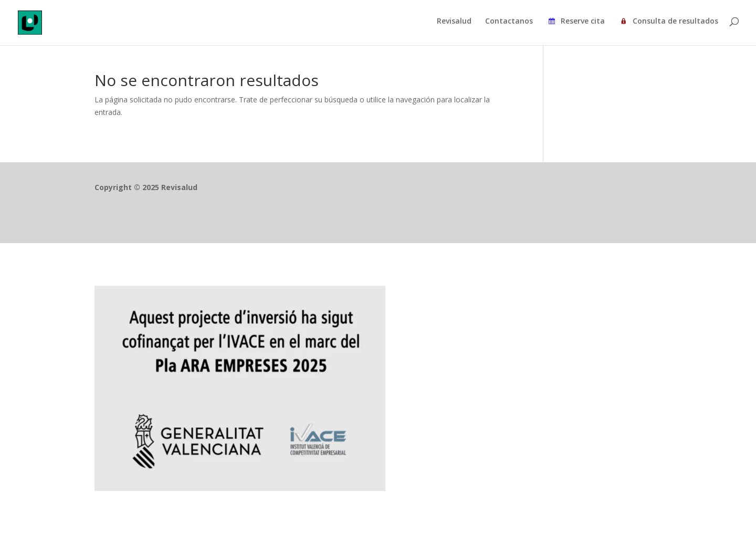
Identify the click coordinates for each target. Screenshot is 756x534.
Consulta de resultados (668, 23)
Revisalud (454, 22)
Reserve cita (576, 23)
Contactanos (509, 22)
